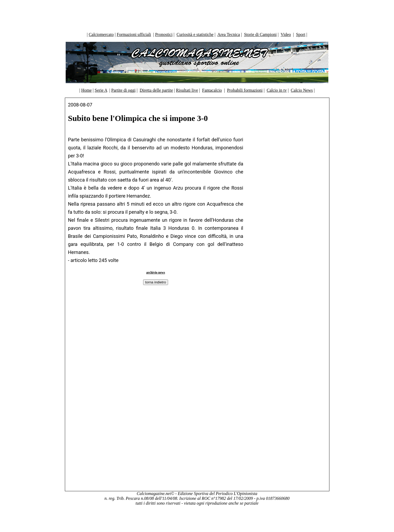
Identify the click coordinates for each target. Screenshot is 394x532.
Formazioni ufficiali (134, 34)
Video (286, 34)
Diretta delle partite (156, 90)
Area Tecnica (229, 34)
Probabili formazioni (245, 90)
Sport (301, 34)
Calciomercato (101, 34)
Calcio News (302, 90)
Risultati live (187, 90)
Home (86, 90)
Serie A (101, 90)
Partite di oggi (123, 90)
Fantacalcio (212, 90)
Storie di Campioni (260, 34)
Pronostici (164, 34)
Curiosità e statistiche (195, 34)
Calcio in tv (277, 90)
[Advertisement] (197, 15)
